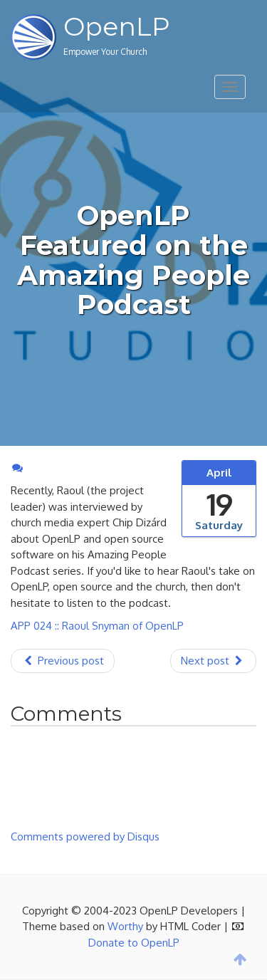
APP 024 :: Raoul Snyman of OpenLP (97, 626)
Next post (213, 661)
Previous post (63, 661)
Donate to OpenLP (134, 943)
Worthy (125, 926)
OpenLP (117, 26)
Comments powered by (85, 836)
